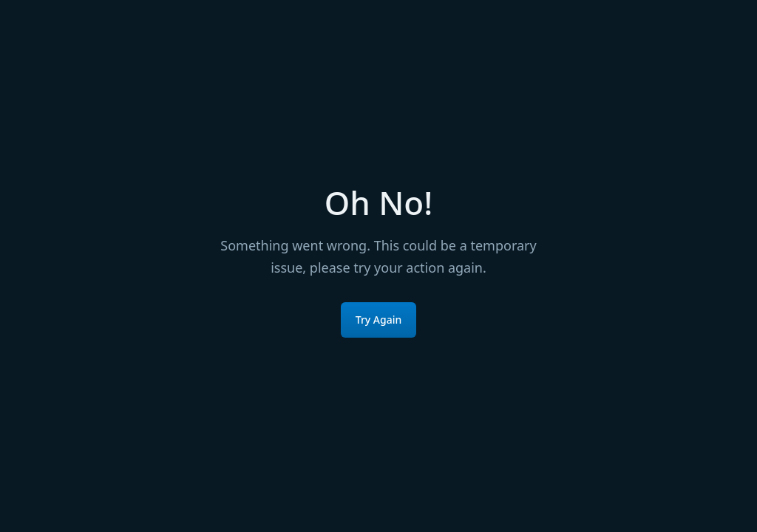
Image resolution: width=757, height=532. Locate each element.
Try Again (379, 320)
